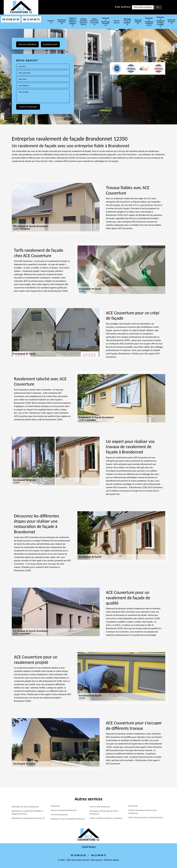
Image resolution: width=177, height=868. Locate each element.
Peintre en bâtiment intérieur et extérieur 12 (73, 22)
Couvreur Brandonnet (59, 815)
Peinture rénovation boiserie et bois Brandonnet (143, 812)
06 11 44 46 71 (31, 19)
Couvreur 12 (51, 22)
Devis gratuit (97, 860)
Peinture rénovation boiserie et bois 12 (84, 22)
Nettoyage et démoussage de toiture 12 (106, 22)
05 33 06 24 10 (11, 19)
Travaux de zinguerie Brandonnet (64, 810)
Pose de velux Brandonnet (100, 807)
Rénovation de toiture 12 (172, 22)
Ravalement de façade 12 (62, 22)
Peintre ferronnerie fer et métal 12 (94, 22)
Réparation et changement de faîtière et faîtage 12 (160, 22)
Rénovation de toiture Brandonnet (25, 807)
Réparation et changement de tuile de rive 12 (149, 22)
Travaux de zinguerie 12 (138, 22)
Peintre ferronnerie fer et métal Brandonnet (146, 817)
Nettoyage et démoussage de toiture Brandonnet (104, 812)
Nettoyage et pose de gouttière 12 (127, 22)
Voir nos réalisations (27, 44)
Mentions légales (111, 860)
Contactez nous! (50, 44)
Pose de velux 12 (117, 22)
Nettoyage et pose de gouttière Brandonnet (68, 819)
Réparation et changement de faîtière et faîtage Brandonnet (27, 812)
